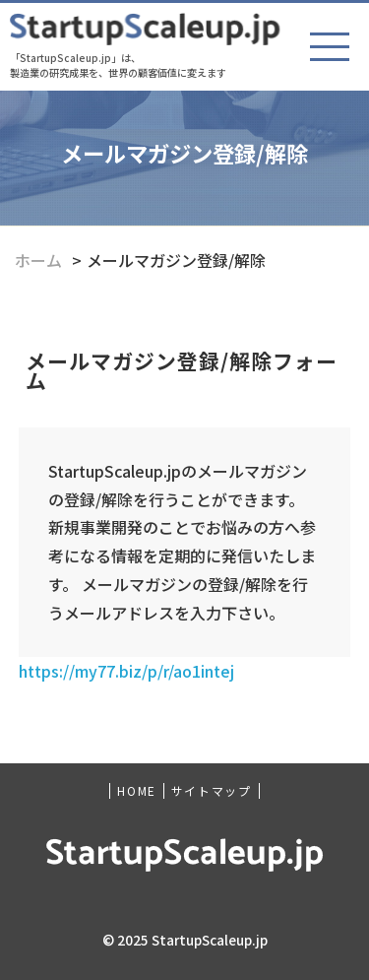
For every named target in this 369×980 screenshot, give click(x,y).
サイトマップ (212, 791)
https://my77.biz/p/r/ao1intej (126, 671)
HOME (136, 791)
